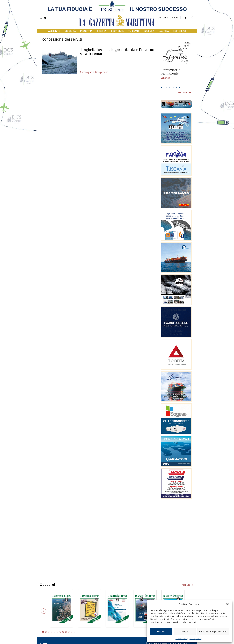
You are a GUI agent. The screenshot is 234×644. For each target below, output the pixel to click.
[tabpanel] (176, 77)
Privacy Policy (196, 639)
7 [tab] (179, 88)
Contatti (174, 18)
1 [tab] (161, 88)
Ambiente (54, 31)
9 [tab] (66, 632)
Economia (117, 31)
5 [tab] (173, 88)
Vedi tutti (183, 92)
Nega (185, 631)
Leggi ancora (176, 77)
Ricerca (102, 31)
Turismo (134, 31)
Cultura (149, 31)
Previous (44, 611)
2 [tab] (164, 88)
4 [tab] (170, 88)
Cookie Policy (182, 639)
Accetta (161, 631)
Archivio (186, 585)
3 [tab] (167, 88)
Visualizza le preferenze (213, 631)
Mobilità (70, 31)
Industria (86, 31)
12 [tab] (75, 632)
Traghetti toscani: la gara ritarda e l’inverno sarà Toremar (117, 51)
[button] (227, 604)
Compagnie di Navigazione (94, 72)
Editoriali (180, 31)
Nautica (164, 31)
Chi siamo (163, 18)
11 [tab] (72, 632)
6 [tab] (176, 88)
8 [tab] (182, 88)
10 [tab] (69, 632)
